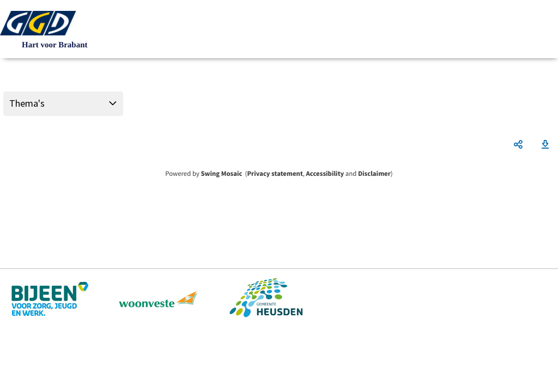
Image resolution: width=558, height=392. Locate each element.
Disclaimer (374, 174)
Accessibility (325, 174)
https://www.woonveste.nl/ (159, 299)
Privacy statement (275, 174)
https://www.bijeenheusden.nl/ (51, 299)
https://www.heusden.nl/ (266, 299)
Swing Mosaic (221, 174)
